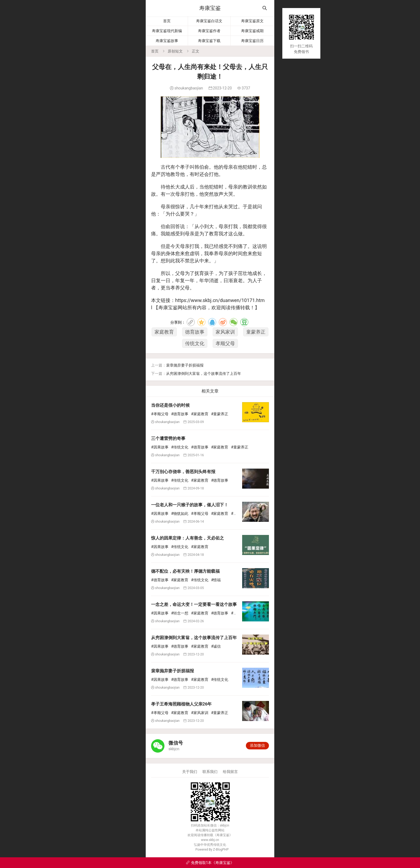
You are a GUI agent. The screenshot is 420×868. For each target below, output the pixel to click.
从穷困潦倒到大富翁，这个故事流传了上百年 (204, 373)
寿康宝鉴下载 (209, 41)
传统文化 (195, 343)
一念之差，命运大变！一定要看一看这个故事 (194, 604)
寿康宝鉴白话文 (209, 21)
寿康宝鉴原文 (252, 21)
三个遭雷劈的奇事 (168, 438)
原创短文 (175, 51)
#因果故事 (160, 447)
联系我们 (210, 772)
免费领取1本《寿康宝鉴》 (210, 863)
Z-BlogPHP (221, 850)
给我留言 (230, 772)
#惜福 (216, 580)
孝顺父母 (225, 343)
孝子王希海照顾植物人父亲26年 (181, 704)
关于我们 (190, 772)
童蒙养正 (256, 332)
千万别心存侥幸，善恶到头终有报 (183, 472)
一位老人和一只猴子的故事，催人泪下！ (190, 505)
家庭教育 (164, 332)
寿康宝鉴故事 (167, 41)
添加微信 (257, 745)
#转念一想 (180, 613)
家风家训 (225, 332)
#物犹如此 (180, 514)
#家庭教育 (200, 414)
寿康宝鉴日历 (252, 41)
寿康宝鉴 (210, 8)
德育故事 (195, 332)
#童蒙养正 (220, 414)
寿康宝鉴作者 (209, 31)
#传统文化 (180, 447)
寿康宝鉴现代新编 (167, 31)
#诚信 (216, 646)
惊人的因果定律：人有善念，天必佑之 (187, 538)
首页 (167, 21)
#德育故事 (180, 414)
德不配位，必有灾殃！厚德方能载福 (185, 571)
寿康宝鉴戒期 (252, 31)
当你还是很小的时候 (170, 405)
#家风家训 (200, 713)
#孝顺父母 (160, 414)
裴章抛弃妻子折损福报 (185, 365)
